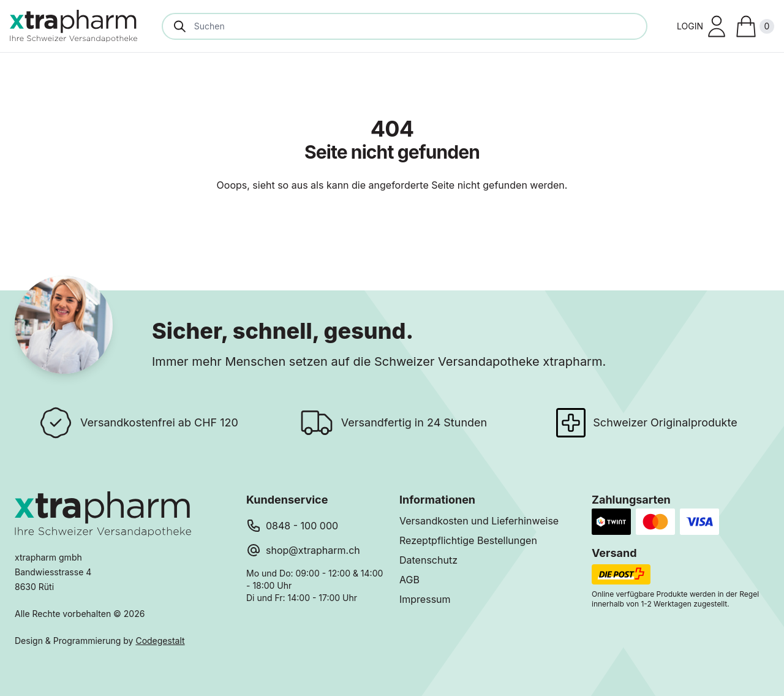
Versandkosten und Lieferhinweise (479, 521)
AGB (409, 580)
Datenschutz (428, 560)
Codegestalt (160, 641)
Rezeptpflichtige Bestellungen (468, 540)
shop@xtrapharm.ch (313, 550)
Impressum (425, 599)
